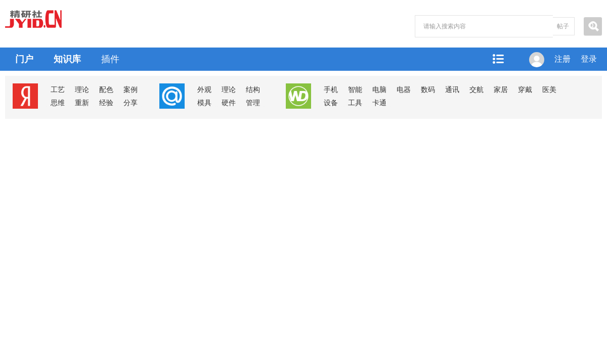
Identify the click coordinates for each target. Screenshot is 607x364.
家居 (501, 90)
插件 (110, 59)
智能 (355, 90)
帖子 (563, 26)
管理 (253, 103)
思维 (58, 103)
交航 (476, 90)
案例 (131, 90)
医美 (549, 90)
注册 (562, 59)
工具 (355, 103)
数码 (428, 90)
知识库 (67, 59)
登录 (589, 59)
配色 (106, 90)
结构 (253, 90)
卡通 (379, 103)
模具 (204, 103)
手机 (331, 90)
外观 (204, 90)
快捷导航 (498, 59)
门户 (24, 59)
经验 (106, 103)
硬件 (229, 103)
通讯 (452, 90)
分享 (131, 103)
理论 (82, 90)
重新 (82, 103)
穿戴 (525, 90)
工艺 (58, 90)
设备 (331, 103)
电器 (404, 90)
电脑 (379, 90)
